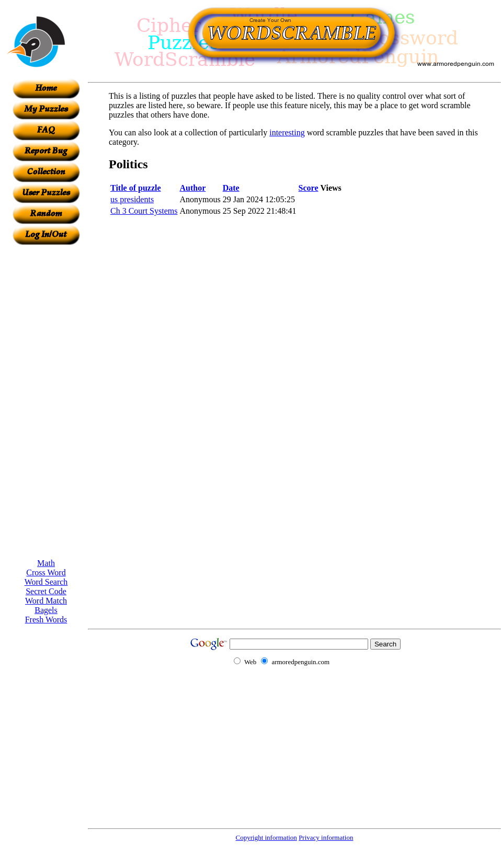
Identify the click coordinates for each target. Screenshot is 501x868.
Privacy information (326, 837)
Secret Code (46, 591)
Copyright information (266, 837)
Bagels (46, 610)
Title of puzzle (136, 188)
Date (231, 188)
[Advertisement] (46, 402)
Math (46, 563)
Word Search (46, 582)
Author (192, 188)
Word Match (46, 601)
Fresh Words (46, 620)
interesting (287, 132)
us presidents (132, 199)
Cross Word (46, 572)
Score (309, 188)
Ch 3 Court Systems (144, 211)
